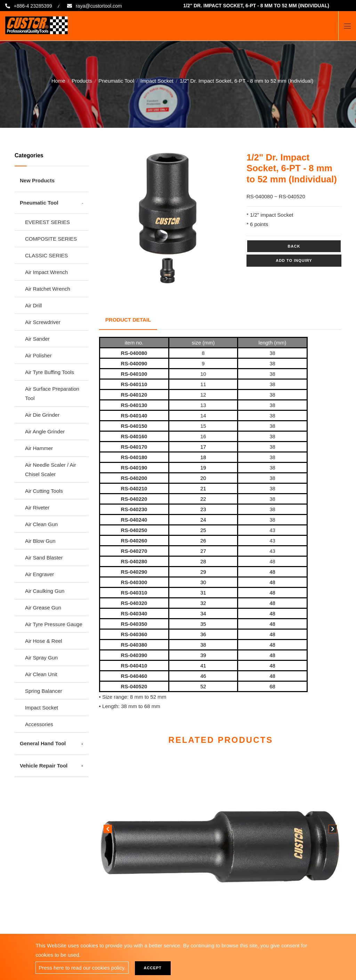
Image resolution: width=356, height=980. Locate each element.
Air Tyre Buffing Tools (50, 372)
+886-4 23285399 (34, 6)
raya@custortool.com (105, 6)
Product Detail (129, 319)
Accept (155, 968)
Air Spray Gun (41, 658)
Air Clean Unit (41, 674)
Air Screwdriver (43, 322)
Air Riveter (37, 508)
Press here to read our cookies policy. (82, 968)
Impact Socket (157, 80)
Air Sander (37, 339)
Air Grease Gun (43, 608)
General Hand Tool (43, 743)
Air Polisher (38, 355)
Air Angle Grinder (45, 431)
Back (294, 246)
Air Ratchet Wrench (48, 289)
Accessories (39, 724)
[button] (333, 828)
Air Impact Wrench (46, 272)
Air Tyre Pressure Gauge (54, 624)
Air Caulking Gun (45, 591)
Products (82, 80)
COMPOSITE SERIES (51, 239)
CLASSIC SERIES (46, 255)
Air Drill (33, 305)
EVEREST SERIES (47, 222)
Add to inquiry (294, 260)
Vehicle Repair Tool (44, 766)
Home (58, 80)
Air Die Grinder (42, 415)
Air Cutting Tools (44, 491)
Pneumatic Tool (116, 80)
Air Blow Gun (40, 541)
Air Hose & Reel (44, 641)
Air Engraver (39, 574)
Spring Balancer (44, 691)
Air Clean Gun (41, 524)
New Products (37, 180)
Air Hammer (39, 448)
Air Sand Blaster (44, 558)
